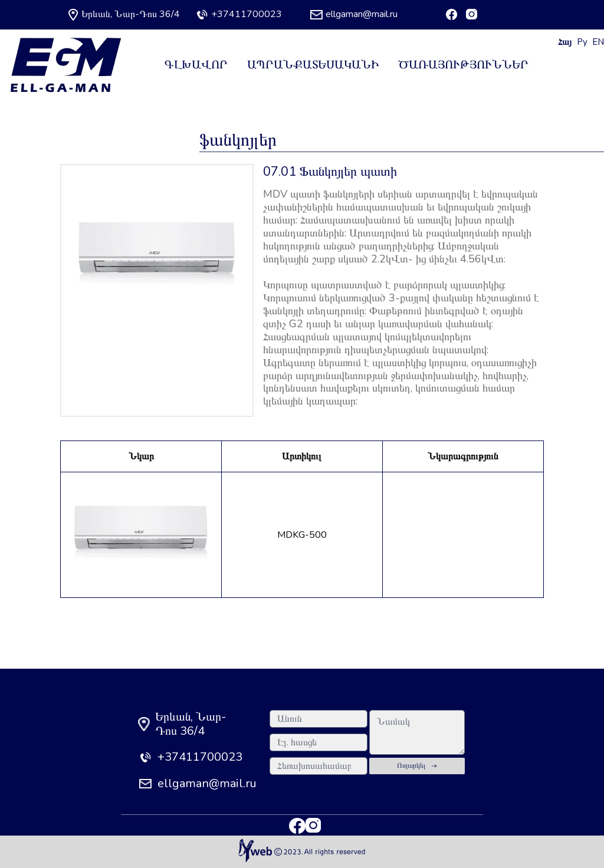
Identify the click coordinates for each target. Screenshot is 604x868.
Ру (582, 42)
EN (598, 42)
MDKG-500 (302, 535)
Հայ (565, 42)
